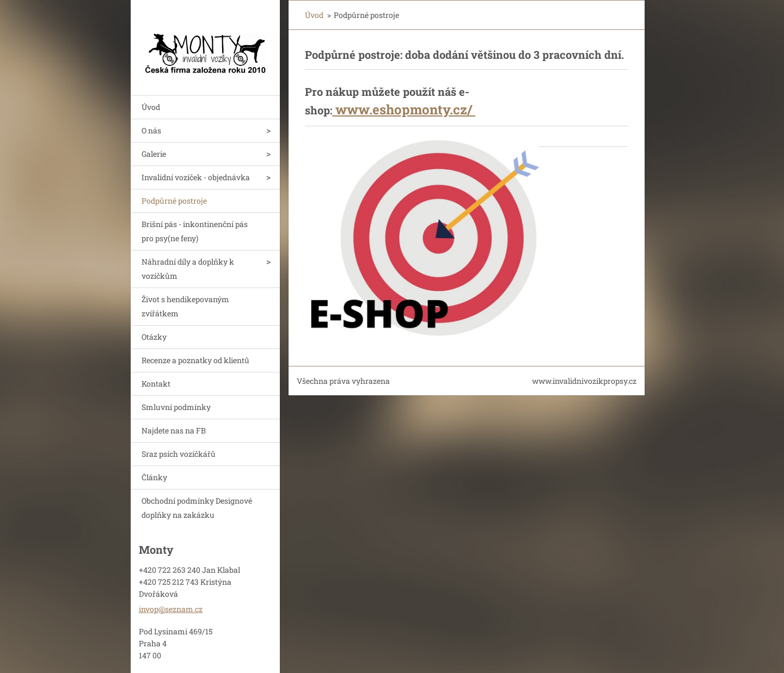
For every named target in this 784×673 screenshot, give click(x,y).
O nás (151, 130)
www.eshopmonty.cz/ (404, 109)
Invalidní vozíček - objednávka (196, 177)
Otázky (154, 337)
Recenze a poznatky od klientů (195, 360)
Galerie (154, 154)
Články (154, 477)
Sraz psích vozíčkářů (179, 454)
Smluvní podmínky (176, 407)
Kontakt (156, 384)
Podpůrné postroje (174, 201)
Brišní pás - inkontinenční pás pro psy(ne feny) (195, 231)
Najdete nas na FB (174, 430)
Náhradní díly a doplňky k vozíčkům (188, 269)
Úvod (151, 107)
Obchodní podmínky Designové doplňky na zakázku (197, 508)
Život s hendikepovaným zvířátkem (185, 306)
